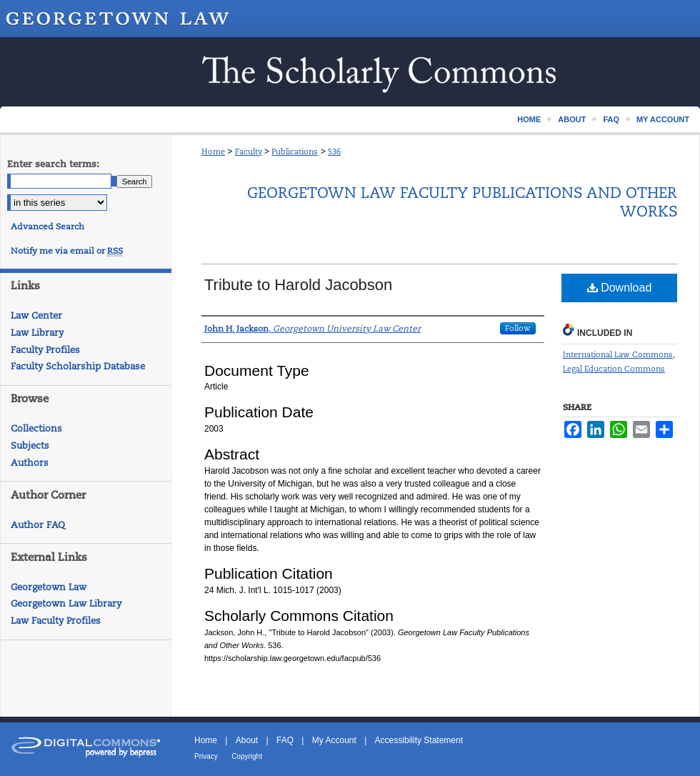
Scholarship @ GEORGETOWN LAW (350, 72)
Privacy (206, 756)
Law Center (36, 315)
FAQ (285, 740)
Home (213, 151)
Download (620, 288)
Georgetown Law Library (66, 603)
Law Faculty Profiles (56, 621)
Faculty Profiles (45, 350)
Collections (36, 428)
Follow (518, 328)
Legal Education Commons (614, 369)
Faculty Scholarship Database (78, 366)
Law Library (37, 333)
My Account (334, 740)
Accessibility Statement (419, 740)
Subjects (30, 446)
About (247, 740)
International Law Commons (618, 354)
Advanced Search (47, 227)
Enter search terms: (53, 164)
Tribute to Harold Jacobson (298, 285)
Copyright (247, 756)
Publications (295, 151)
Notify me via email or (67, 251)
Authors (30, 463)
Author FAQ (38, 525)
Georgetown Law (49, 587)
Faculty (249, 151)
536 (334, 151)
